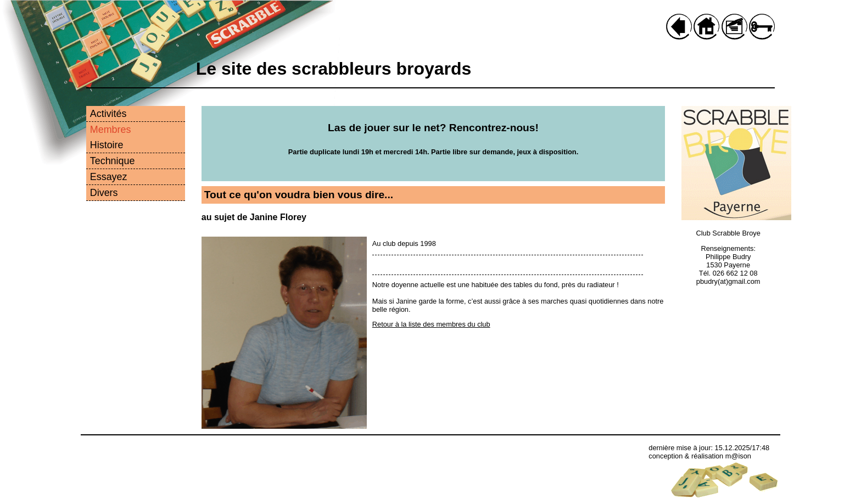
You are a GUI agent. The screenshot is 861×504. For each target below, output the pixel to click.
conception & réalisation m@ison (700, 456)
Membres (111, 130)
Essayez (109, 177)
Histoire (107, 145)
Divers (104, 193)
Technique (113, 161)
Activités (108, 114)
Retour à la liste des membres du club (431, 324)
